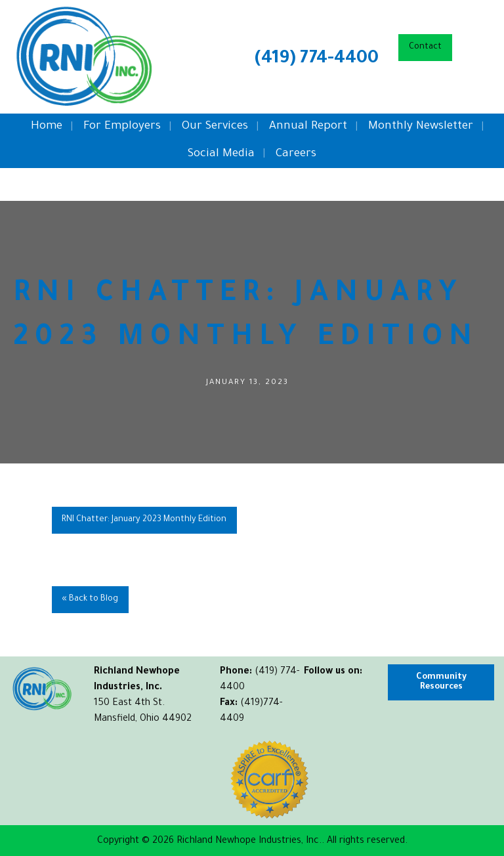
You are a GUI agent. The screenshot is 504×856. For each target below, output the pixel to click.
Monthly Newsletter (421, 127)
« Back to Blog (90, 599)
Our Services (215, 127)
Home (47, 127)
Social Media (221, 155)
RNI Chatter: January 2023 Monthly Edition (144, 520)
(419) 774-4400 (317, 60)
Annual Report (308, 127)
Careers (296, 155)
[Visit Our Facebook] (314, 687)
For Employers (122, 127)
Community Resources (441, 682)
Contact (425, 47)
